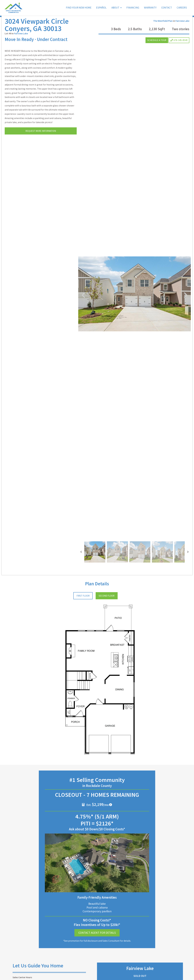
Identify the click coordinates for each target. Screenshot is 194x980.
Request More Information (41, 137)
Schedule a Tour (157, 46)
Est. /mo (95, 791)
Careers (182, 8)
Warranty (150, 8)
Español (101, 8)
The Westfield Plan (163, 27)
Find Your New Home (79, 8)
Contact (167, 8)
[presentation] (81, 539)
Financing (133, 8)
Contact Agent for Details (97, 919)
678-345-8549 (179, 46)
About (115, 8)
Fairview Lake (21, 40)
